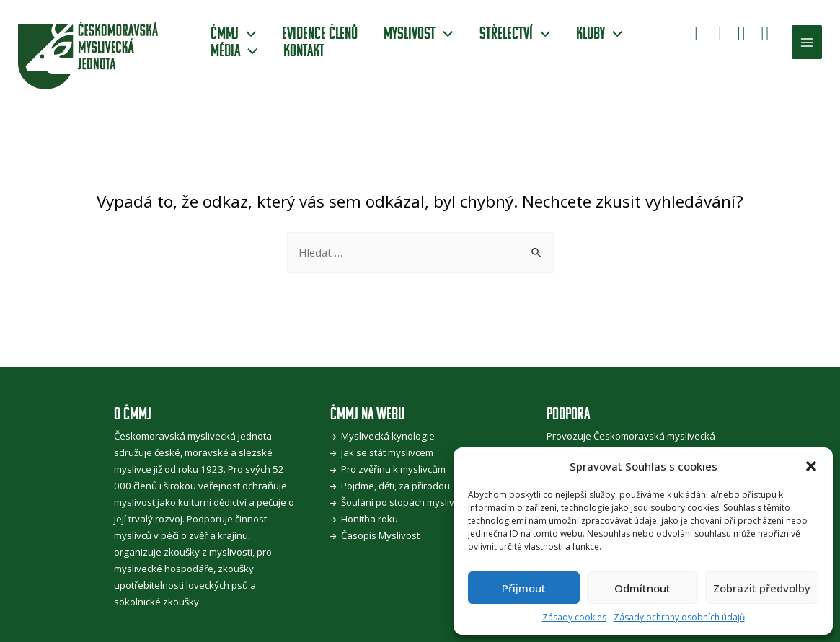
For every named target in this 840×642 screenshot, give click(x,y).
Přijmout (524, 588)
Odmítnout (642, 588)
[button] (811, 466)
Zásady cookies (574, 617)
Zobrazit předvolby (762, 588)
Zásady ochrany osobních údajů (679, 617)
